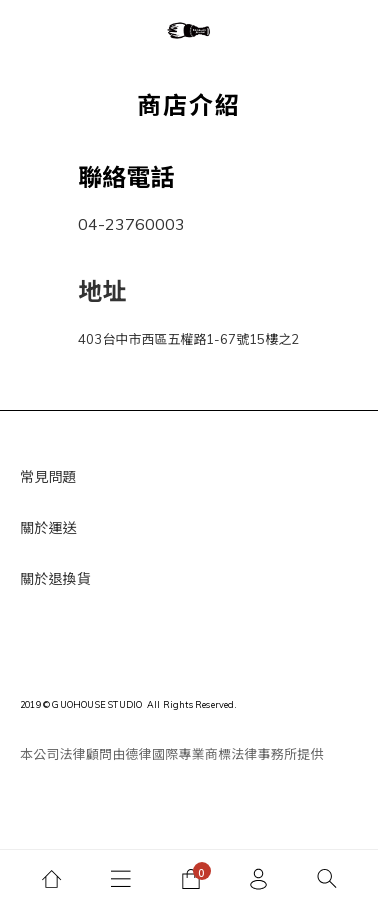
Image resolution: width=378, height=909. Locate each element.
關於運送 (48, 528)
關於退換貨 (55, 579)
